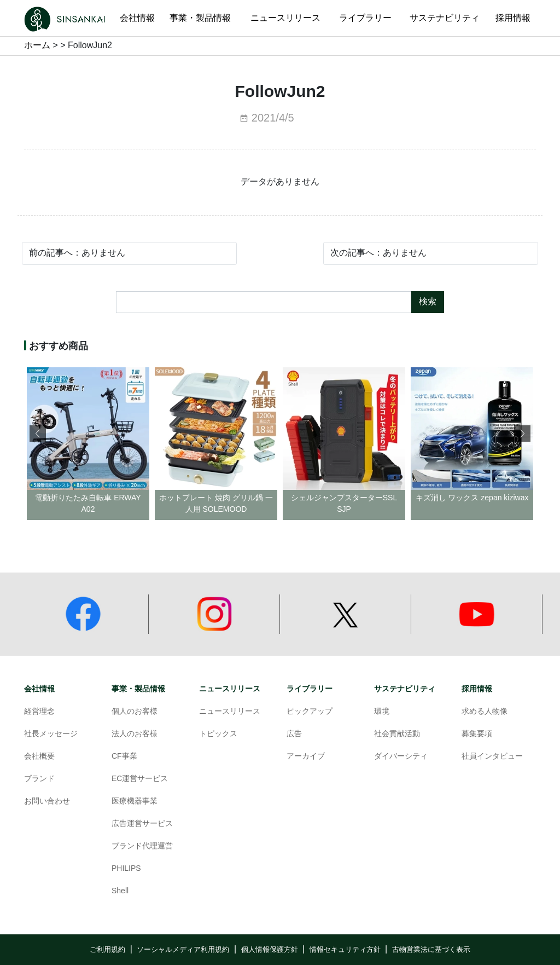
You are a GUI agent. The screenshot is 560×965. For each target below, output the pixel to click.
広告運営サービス (142, 824)
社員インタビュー (492, 757)
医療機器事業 (135, 802)
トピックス (218, 734)
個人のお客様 (135, 712)
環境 (382, 712)
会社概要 (39, 757)
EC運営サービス (140, 779)
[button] (522, 434)
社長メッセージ (51, 734)
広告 (294, 734)
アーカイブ (306, 757)
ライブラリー (310, 689)
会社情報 (39, 689)
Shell (120, 891)
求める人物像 (485, 712)
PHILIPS (126, 869)
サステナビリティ (405, 689)
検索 (428, 302)
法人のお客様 (135, 734)
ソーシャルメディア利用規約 (183, 950)
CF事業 (124, 757)
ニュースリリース (230, 689)
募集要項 (477, 734)
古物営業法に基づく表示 (431, 950)
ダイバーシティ (401, 757)
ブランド (39, 779)
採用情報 (477, 689)
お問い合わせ (47, 802)
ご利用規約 (107, 950)
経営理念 (39, 712)
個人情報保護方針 (270, 950)
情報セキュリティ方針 (345, 950)
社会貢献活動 (397, 734)
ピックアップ (310, 712)
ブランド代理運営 (142, 846)
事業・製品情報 (138, 689)
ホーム (37, 46)
